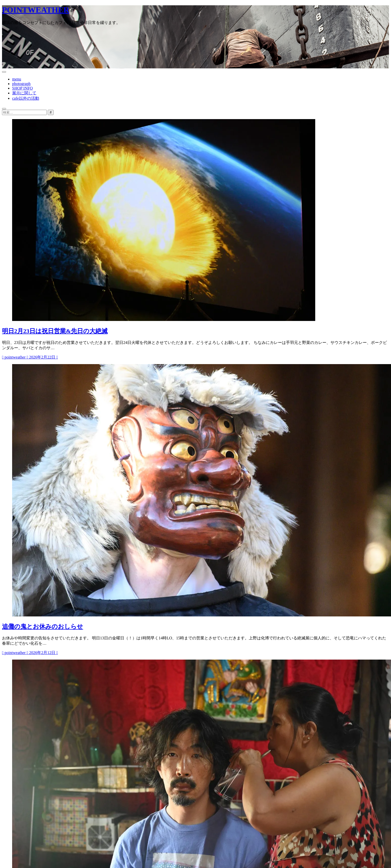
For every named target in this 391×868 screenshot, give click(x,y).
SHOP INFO (22, 88)
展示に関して (24, 93)
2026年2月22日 (41, 357)
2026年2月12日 (41, 653)
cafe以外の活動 (26, 98)
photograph (21, 84)
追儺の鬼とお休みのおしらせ (43, 627)
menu (17, 79)
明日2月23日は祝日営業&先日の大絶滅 (55, 331)
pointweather (14, 357)
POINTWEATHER (36, 10)
